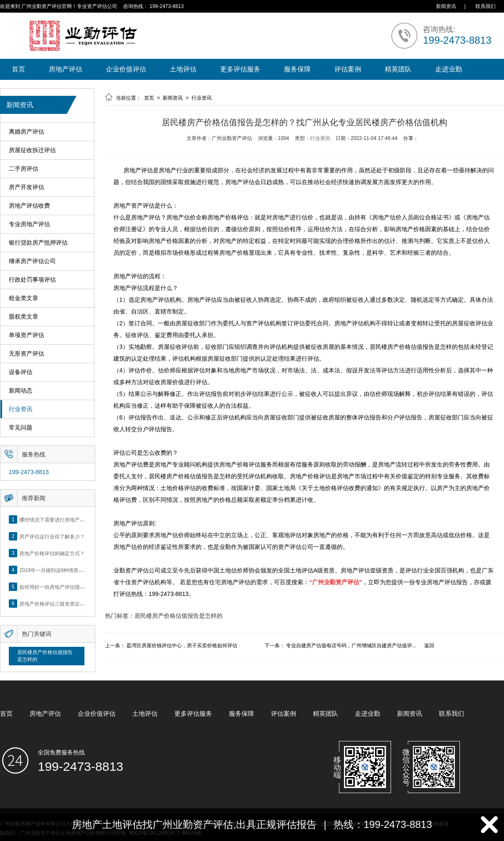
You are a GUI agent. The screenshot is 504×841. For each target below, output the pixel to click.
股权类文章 (24, 317)
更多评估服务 (240, 69)
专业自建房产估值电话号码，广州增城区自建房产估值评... (351, 646)
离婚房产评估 (26, 132)
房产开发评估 (26, 187)
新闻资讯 (446, 6)
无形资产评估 (26, 354)
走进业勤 (449, 69)
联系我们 (486, 6)
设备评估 (21, 372)
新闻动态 (21, 391)
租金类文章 (24, 298)
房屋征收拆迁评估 (32, 150)
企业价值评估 (126, 69)
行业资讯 (21, 409)
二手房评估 (24, 169)
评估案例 (348, 69)
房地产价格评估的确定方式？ (52, 553)
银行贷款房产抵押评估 (38, 243)
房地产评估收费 (29, 206)
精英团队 (398, 69)
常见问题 (21, 428)
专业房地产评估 (29, 224)
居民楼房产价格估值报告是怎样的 (45, 656)
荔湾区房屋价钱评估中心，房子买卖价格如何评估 (182, 646)
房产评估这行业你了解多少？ (52, 536)
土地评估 (183, 69)
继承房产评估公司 (32, 261)
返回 (429, 646)
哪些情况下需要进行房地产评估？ (57, 519)
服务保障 (297, 69)
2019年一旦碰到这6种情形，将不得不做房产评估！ (77, 570)
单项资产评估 (26, 335)
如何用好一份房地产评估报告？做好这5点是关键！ (76, 587)
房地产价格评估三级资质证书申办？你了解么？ (72, 604)
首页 (18, 69)
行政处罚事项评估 (32, 280)
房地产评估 (66, 69)
